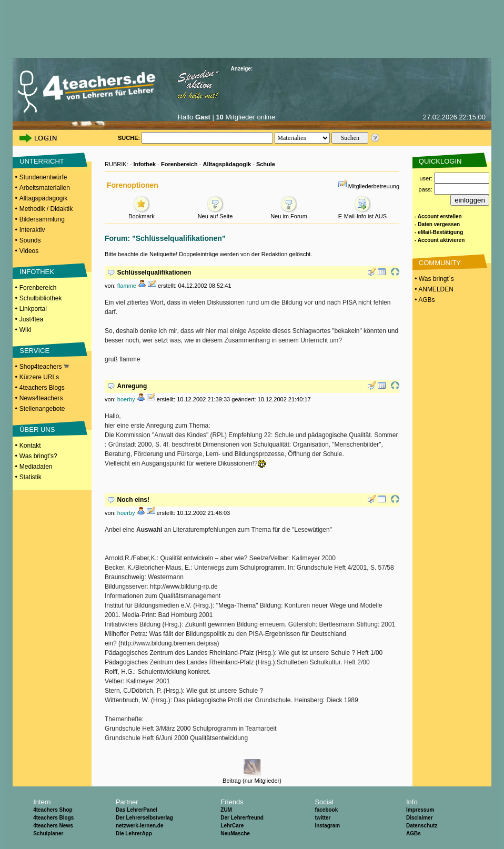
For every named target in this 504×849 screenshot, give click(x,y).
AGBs (414, 833)
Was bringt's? (38, 456)
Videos (29, 251)
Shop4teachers (44, 367)
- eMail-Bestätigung (439, 232)
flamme (127, 286)
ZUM (226, 810)
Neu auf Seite (215, 213)
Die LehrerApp (134, 833)
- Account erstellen (438, 216)
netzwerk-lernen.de (140, 826)
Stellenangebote (42, 409)
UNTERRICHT (42, 161)
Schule (266, 164)
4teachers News (53, 826)
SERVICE (34, 351)
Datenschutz (422, 826)
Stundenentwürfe (43, 177)
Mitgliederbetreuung (374, 186)
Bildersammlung (42, 219)
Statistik (31, 477)
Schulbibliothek (41, 298)
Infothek (144, 164)
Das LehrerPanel (137, 810)
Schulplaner (48, 833)
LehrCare (232, 826)
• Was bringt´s (434, 279)
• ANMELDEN (433, 289)
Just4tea (31, 319)
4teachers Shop (53, 810)
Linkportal (33, 309)
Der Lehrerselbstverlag (144, 818)
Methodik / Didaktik (46, 209)
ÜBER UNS (37, 429)
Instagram (327, 826)
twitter (322, 818)
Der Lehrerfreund (242, 818)
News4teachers (41, 398)
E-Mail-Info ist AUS (362, 213)
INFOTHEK (37, 272)
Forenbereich (38, 288)
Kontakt (30, 446)
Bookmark (142, 213)
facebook (326, 810)
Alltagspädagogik (43, 198)
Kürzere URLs (39, 377)
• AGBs (424, 300)
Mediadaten (36, 467)
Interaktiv (32, 230)
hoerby (126, 399)
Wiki (26, 330)
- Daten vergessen (437, 224)
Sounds (30, 240)
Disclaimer (420, 818)
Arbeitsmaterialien (45, 188)
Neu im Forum (289, 213)
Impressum (420, 810)
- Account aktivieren (440, 240)
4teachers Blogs (42, 388)
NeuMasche (235, 833)
